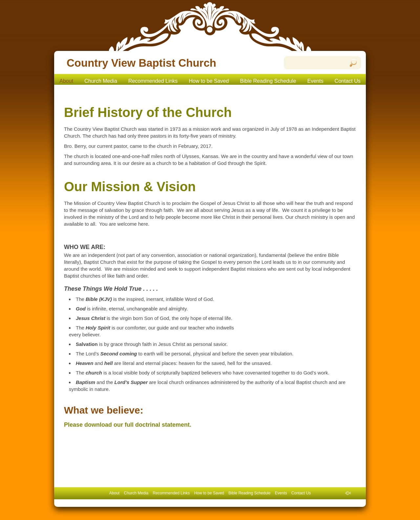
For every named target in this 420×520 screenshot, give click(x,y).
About (66, 81)
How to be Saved (209, 81)
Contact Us (348, 81)
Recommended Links (153, 81)
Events (315, 81)
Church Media (101, 81)
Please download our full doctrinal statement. (128, 425)
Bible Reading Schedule (268, 81)
